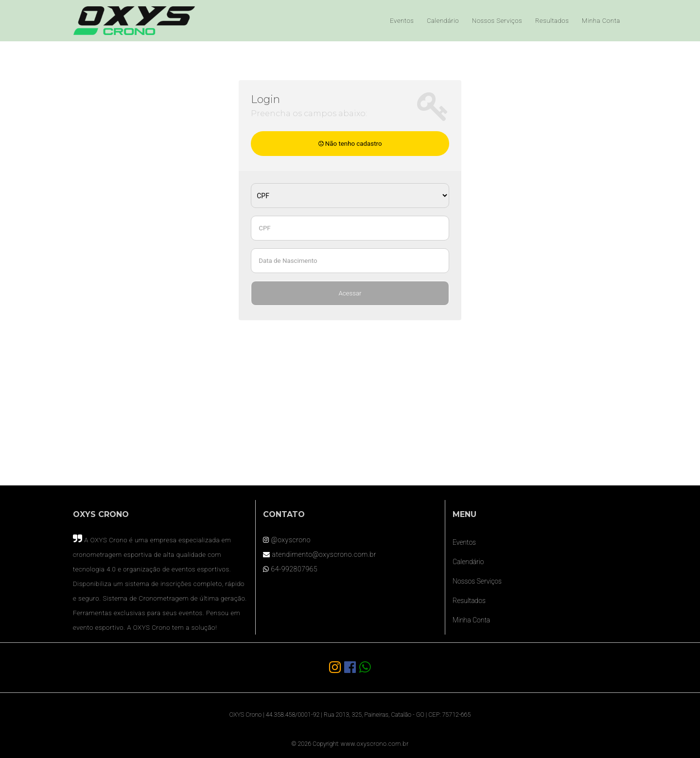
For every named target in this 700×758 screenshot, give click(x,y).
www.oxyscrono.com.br (375, 744)
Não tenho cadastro (350, 144)
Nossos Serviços (497, 21)
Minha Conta (601, 21)
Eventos (402, 21)
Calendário (443, 21)
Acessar (350, 293)
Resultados (552, 21)
